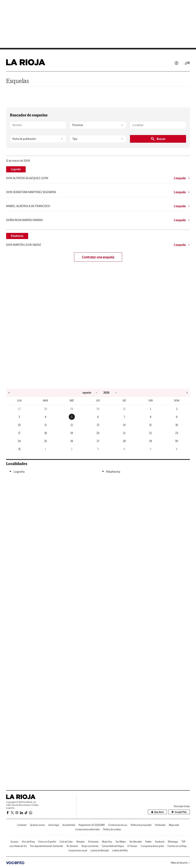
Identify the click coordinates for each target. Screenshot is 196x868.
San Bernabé (136, 842)
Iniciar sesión (176, 63)
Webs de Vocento (180, 863)
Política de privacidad (141, 825)
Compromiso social (78, 850)
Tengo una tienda (90, 846)
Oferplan (80, 842)
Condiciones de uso (118, 825)
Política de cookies (112, 829)
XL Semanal (72, 846)
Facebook (160, 842)
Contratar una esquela (98, 257)
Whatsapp (173, 842)
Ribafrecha (17, 236)
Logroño (16, 169)
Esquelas (18, 81)
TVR (183, 842)
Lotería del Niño (120, 850)
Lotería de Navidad (100, 850)
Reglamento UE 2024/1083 (92, 825)
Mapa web (174, 825)
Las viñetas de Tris (18, 846)
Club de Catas (66, 842)
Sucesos (14, 842)
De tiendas (93, 842)
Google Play (179, 812)
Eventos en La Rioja (177, 846)
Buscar (158, 139)
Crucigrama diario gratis (152, 846)
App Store (157, 812)
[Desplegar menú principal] (187, 63)
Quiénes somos (38, 825)
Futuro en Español (47, 842)
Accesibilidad (69, 825)
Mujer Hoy (107, 842)
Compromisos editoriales (87, 829)
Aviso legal (54, 825)
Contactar (22, 825)
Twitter (148, 842)
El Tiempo (132, 846)
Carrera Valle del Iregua (113, 846)
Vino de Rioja (28, 842)
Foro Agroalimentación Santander (47, 846)
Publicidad (160, 825)
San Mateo (121, 842)
